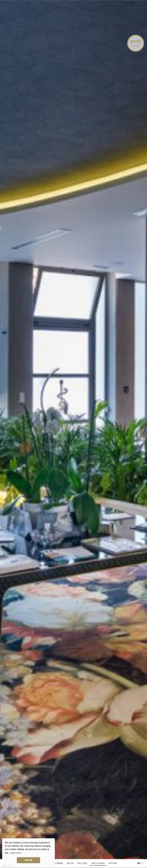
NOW (136, 43)
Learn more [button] (15, 853)
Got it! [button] (29, 860)
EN (139, 863)
